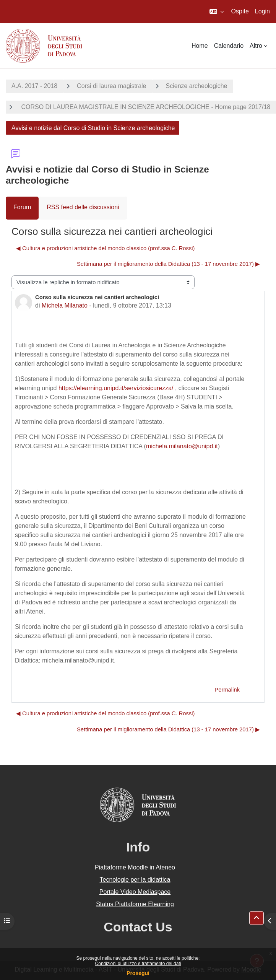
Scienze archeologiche (197, 86)
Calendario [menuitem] (229, 46)
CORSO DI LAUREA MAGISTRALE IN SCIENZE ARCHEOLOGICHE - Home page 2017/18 (145, 107)
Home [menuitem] (200, 46)
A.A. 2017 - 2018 (34, 86)
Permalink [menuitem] (227, 690)
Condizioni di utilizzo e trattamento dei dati (138, 964)
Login (262, 11)
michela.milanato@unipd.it (182, 446)
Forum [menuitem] (22, 207)
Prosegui (138, 973)
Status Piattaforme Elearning (135, 904)
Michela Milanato (65, 305)
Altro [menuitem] (256, 46)
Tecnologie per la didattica (135, 880)
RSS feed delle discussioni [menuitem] (83, 207)
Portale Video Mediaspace (135, 892)
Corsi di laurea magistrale (111, 86)
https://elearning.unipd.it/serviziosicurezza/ (116, 388)
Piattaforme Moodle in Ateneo (135, 867)
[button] (217, 11)
